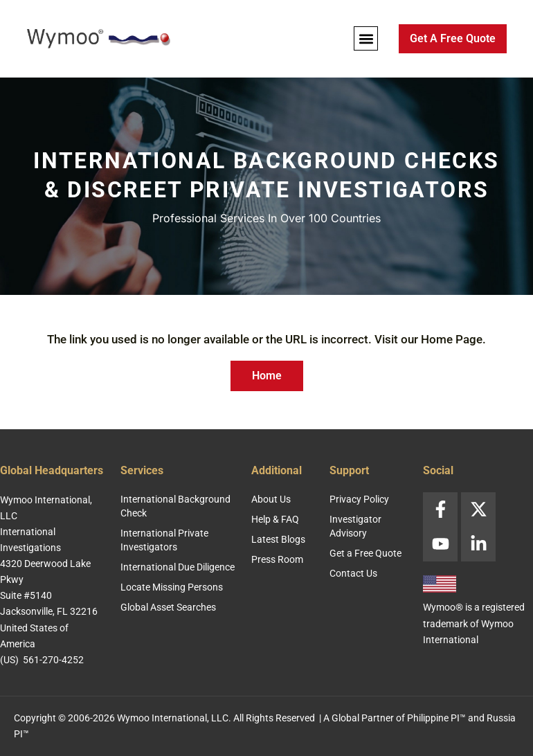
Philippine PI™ (436, 718)
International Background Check (175, 506)
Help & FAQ (275, 519)
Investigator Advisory (355, 526)
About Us (271, 499)
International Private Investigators (164, 540)
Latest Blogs (278, 539)
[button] (366, 38)
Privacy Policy (359, 499)
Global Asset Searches (168, 607)
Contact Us (353, 573)
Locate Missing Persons (172, 587)
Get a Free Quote (365, 553)
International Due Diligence (178, 567)
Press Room (277, 559)
